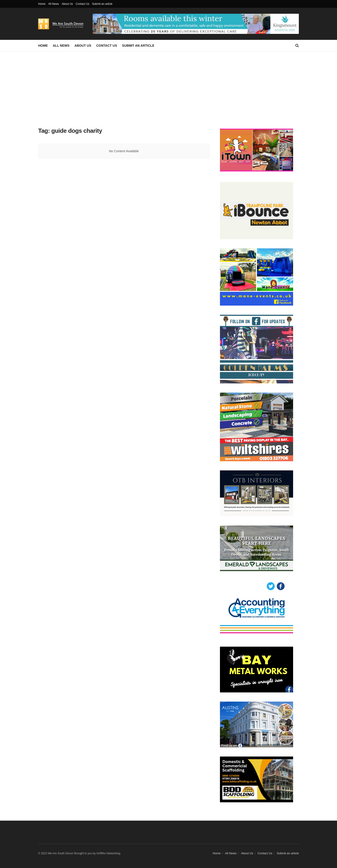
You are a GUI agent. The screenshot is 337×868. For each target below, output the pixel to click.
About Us (67, 4)
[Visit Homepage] (62, 24)
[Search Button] (297, 46)
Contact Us (82, 4)
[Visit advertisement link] (196, 24)
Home (42, 4)
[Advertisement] (168, 86)
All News (54, 4)
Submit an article (102, 4)
